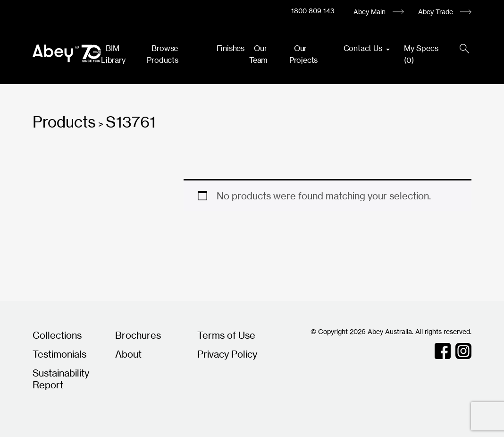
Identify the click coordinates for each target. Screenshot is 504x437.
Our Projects (303, 54)
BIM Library (113, 54)
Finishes (231, 48)
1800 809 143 (313, 11)
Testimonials (59, 354)
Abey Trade (436, 12)
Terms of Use (226, 335)
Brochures (138, 335)
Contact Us (364, 48)
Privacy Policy (227, 354)
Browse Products (162, 54)
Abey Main (370, 12)
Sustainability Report (61, 379)
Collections (57, 335)
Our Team (258, 54)
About (128, 354)
